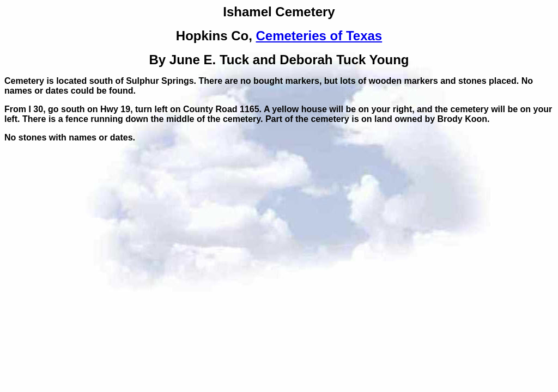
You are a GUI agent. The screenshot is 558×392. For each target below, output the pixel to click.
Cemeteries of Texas (319, 36)
